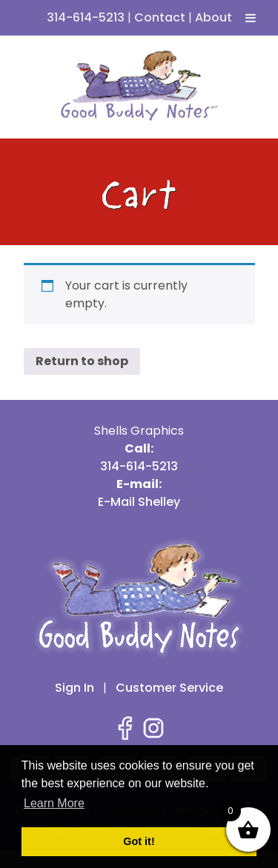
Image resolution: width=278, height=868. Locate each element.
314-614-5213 (86, 17)
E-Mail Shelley (139, 502)
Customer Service (169, 688)
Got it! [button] (139, 841)
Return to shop (82, 361)
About (214, 17)
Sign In (75, 688)
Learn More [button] (54, 803)
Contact (160, 17)
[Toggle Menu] (251, 18)
